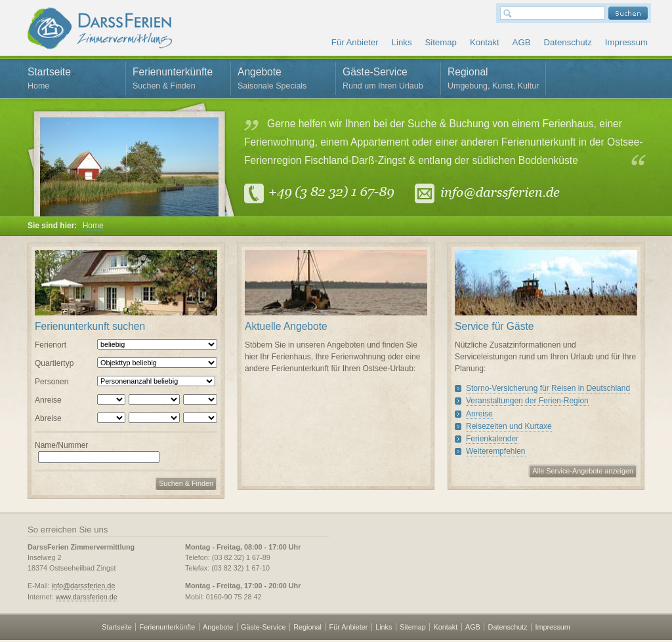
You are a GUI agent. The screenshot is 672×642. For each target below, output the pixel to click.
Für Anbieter (355, 42)
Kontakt (485, 42)
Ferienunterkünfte (178, 80)
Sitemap (440, 42)
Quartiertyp (54, 363)
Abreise (48, 418)
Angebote (283, 80)
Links (402, 42)
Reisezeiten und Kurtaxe (509, 426)
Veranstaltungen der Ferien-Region (527, 401)
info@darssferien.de (84, 586)
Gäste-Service (388, 80)
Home (93, 226)
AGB (522, 42)
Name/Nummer (61, 445)
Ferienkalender (492, 439)
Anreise (48, 400)
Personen (52, 382)
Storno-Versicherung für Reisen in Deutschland (548, 388)
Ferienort (51, 345)
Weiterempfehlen (496, 451)
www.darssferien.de (87, 597)
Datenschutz (567, 42)
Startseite (73, 80)
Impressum (626, 42)
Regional (493, 80)
